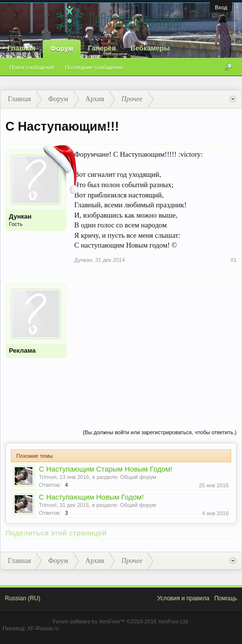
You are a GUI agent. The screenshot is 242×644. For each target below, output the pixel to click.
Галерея (102, 48)
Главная (21, 48)
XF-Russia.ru (43, 628)
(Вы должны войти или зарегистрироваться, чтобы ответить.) (160, 432)
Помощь (226, 598)
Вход (221, 7)
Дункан (20, 216)
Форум (62, 49)
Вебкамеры (150, 48)
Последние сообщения (94, 67)
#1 (234, 260)
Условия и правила (183, 598)
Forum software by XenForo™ (121, 621)
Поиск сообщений (32, 67)
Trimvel (48, 477)
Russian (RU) (23, 598)
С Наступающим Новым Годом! (91, 497)
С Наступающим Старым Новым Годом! (106, 469)
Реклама (22, 350)
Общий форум (138, 477)
